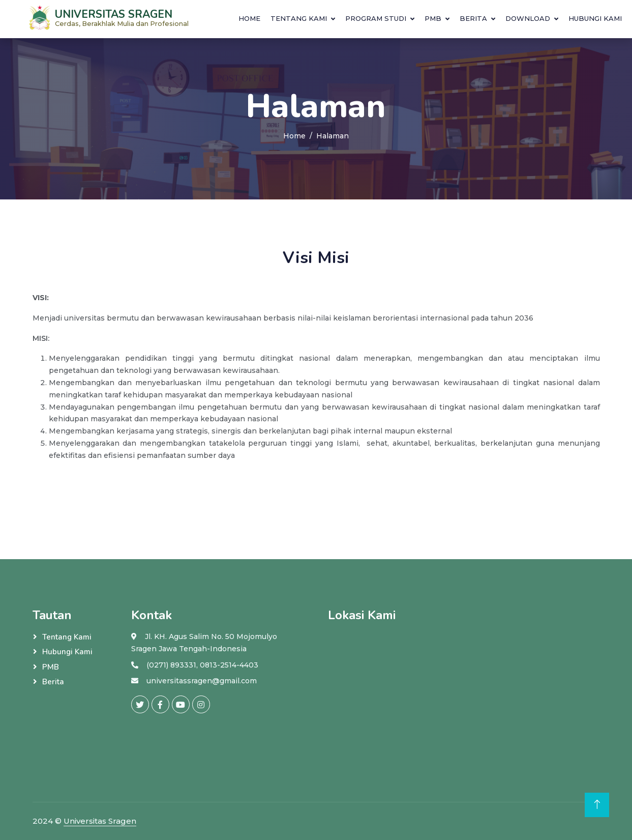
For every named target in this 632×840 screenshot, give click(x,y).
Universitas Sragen (100, 821)
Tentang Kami (299, 18)
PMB (433, 18)
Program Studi (376, 18)
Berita (473, 18)
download (528, 18)
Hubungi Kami (595, 18)
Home (249, 18)
